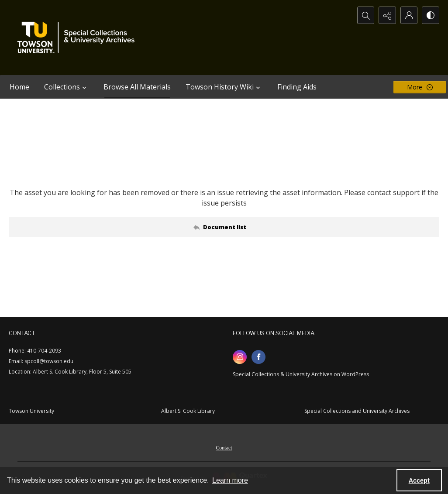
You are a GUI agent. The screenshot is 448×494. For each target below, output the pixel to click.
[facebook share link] (258, 357)
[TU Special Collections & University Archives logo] (79, 38)
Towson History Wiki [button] (224, 87)
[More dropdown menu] (420, 87)
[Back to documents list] (224, 227)
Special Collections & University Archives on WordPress (301, 374)
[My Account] (409, 15)
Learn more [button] (230, 480)
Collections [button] (66, 87)
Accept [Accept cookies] (419, 480)
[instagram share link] (240, 357)
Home (19, 87)
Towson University (31, 411)
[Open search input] (365, 15)
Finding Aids (297, 87)
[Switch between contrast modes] (431, 15)
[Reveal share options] (387, 15)
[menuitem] (224, 447)
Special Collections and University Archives (357, 411)
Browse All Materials (137, 87)
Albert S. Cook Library (188, 411)
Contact (224, 448)
